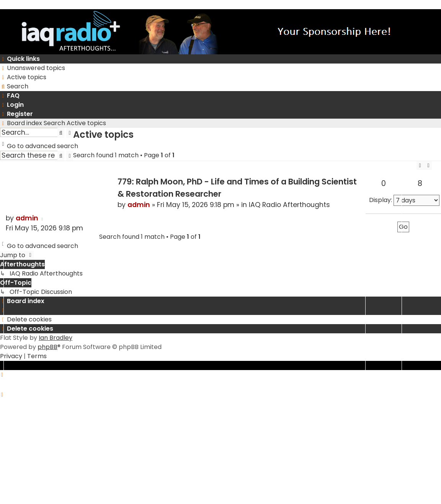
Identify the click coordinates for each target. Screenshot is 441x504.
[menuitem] (33, 68)
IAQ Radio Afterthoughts (289, 205)
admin (139, 205)
